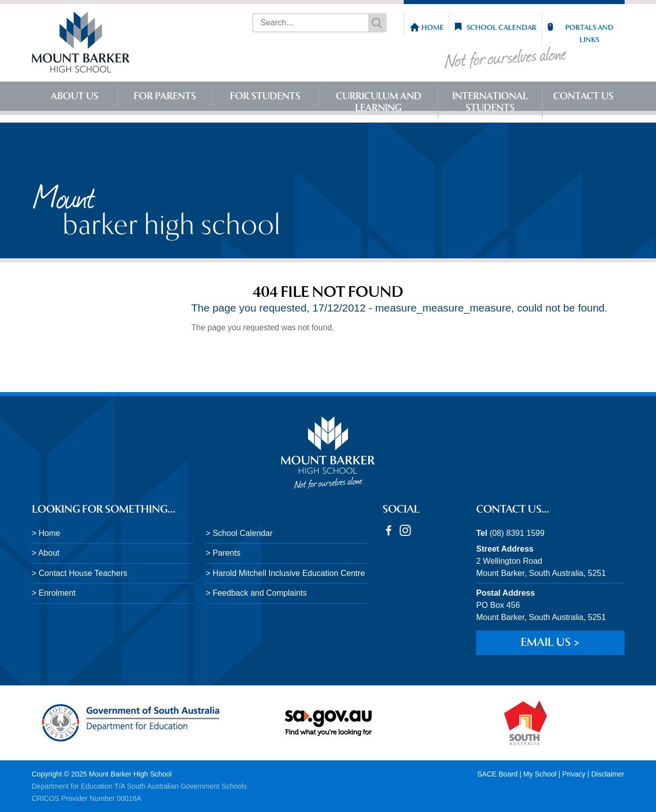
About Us (74, 97)
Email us (546, 643)
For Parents (165, 97)
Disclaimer (608, 774)
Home (433, 28)
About (49, 553)
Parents (227, 553)
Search (377, 23)
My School (540, 774)
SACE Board (497, 774)
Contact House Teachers (83, 573)
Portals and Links (589, 34)
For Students (265, 97)
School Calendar (501, 28)
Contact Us (583, 97)
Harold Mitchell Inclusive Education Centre (289, 573)
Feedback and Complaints (260, 593)
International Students (490, 103)
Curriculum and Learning (379, 103)
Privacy (574, 774)
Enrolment (57, 593)
